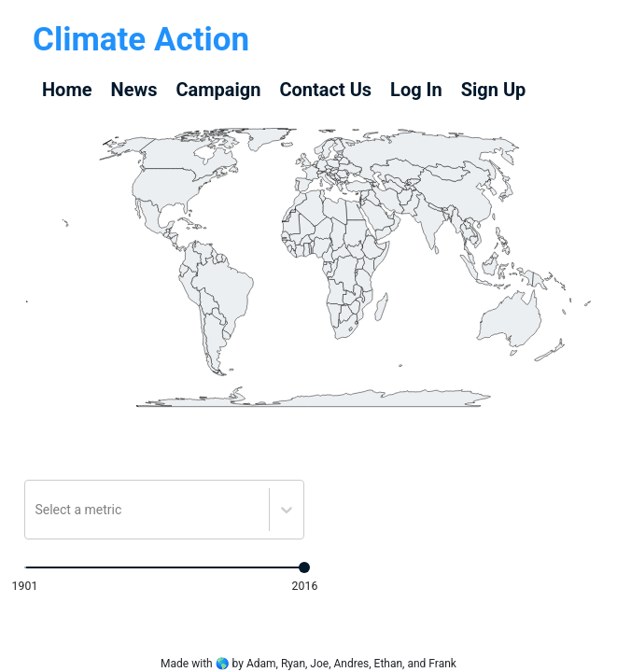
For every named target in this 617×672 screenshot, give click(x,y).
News (134, 90)
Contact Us (325, 90)
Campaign (218, 90)
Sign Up (494, 90)
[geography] (407, 196)
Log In (416, 90)
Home (67, 90)
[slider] (304, 567)
